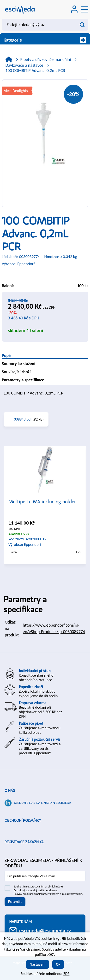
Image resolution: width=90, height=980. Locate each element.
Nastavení (38, 964)
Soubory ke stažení (19, 364)
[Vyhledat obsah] (82, 25)
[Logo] (20, 9)
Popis (7, 356)
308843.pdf (23, 419)
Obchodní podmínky (23, 821)
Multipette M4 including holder (42, 501)
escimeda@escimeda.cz (45, 931)
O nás (10, 791)
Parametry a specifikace (23, 380)
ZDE (66, 974)
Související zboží (16, 372)
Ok (58, 964)
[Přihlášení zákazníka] (74, 10)
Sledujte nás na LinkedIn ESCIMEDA (43, 803)
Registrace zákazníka (24, 842)
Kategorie (45, 40)
